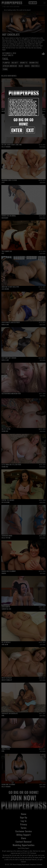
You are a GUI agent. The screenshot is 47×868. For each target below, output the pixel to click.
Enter (17, 130)
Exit (30, 130)
